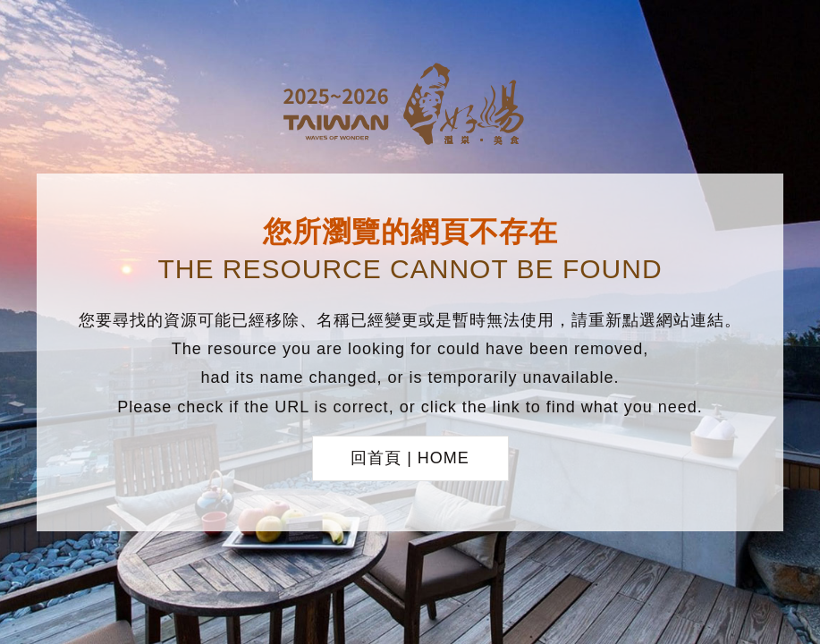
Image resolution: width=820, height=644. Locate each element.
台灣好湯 (410, 106)
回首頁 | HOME (410, 458)
